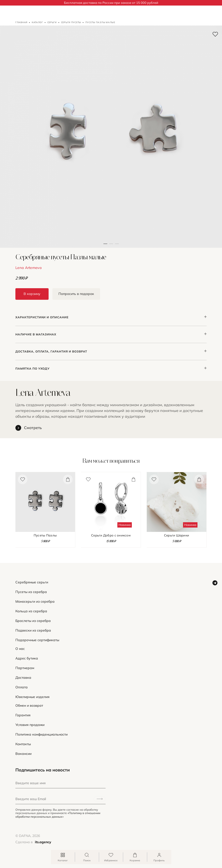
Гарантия (23, 715)
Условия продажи (30, 725)
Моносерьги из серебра (35, 602)
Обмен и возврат (29, 706)
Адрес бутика (27, 658)
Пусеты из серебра (31, 592)
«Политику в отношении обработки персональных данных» (58, 815)
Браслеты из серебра (33, 621)
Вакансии (23, 754)
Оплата (22, 687)
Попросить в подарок (76, 294)
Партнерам (25, 668)
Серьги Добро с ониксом (111, 535)
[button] (111, 137)
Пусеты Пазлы (45, 535)
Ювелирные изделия (32, 697)
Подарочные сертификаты (37, 640)
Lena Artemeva (29, 268)
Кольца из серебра (31, 611)
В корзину (32, 294)
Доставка (23, 678)
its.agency (43, 842)
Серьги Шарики (177, 535)
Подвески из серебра (33, 630)
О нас (20, 649)
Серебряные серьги (32, 582)
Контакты (23, 744)
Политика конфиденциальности (41, 734)
